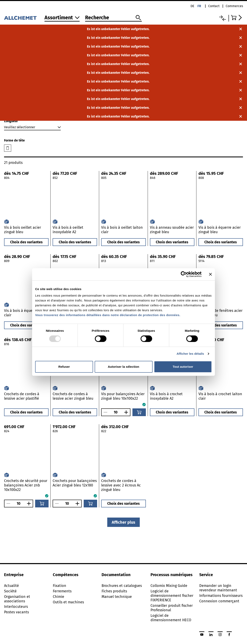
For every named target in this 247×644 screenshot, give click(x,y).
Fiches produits (114, 591)
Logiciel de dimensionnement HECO (171, 618)
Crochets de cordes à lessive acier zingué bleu (73, 396)
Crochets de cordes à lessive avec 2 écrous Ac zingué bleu (121, 485)
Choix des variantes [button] (26, 242)
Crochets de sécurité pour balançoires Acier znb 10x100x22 (26, 485)
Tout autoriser (183, 367)
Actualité (11, 586)
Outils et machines (68, 602)
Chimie (58, 597)
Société (10, 591)
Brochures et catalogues (122, 586)
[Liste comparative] (223, 18)
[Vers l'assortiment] (62, 18)
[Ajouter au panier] (139, 412)
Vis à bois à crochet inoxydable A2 (166, 396)
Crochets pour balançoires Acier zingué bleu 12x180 (75, 483)
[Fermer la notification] (241, 29)
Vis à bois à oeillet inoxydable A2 (68, 230)
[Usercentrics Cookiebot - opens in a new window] (184, 274)
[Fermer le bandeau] (210, 274)
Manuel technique (117, 597)
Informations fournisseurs (221, 596)
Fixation (60, 586)
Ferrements (62, 591)
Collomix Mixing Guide (169, 586)
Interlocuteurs (16, 607)
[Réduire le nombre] (104, 412)
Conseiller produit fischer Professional (172, 608)
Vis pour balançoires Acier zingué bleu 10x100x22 (123, 396)
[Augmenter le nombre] (127, 412)
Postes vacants (16, 612)
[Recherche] (113, 18)
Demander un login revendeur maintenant (218, 588)
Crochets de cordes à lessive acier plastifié (22, 396)
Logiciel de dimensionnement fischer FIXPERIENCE (172, 596)
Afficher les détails (190, 354)
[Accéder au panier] (237, 18)
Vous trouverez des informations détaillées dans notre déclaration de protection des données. (108, 315)
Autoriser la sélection (124, 367)
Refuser (64, 367)
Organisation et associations (17, 599)
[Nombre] (116, 412)
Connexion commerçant (219, 601)
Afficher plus (123, 522)
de (192, 6)
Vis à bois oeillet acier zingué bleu (23, 230)
